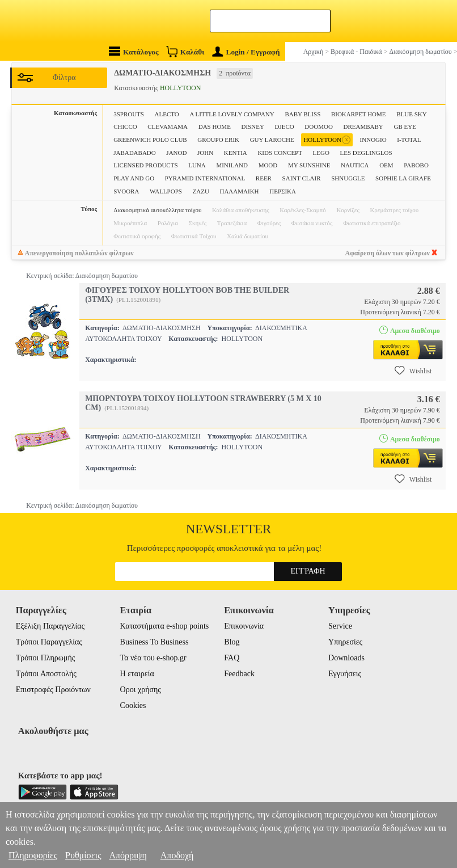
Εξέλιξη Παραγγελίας (50, 626)
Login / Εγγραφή (246, 52)
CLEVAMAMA (168, 127)
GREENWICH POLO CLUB (150, 140)
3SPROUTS (129, 114)
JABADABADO (135, 153)
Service (340, 626)
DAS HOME (215, 127)
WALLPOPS (166, 191)
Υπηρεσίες (345, 642)
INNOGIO (373, 140)
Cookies (133, 705)
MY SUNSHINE (309, 165)
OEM (386, 165)
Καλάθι (185, 51)
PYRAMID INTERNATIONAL (205, 178)
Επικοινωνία (244, 626)
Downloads (346, 658)
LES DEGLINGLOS (366, 153)
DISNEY (253, 127)
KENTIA (236, 153)
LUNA (197, 165)
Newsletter (229, 529)
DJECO (284, 127)
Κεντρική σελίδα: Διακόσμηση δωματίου (82, 276)
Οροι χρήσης (141, 690)
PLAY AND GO (134, 178)
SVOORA (126, 191)
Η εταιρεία (137, 674)
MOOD (268, 165)
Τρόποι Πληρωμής (46, 658)
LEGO (321, 153)
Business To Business (155, 642)
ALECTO (167, 114)
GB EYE (405, 127)
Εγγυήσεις (345, 674)
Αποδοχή (177, 855)
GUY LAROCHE (272, 140)
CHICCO (125, 127)
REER (264, 178)
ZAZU (201, 191)
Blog (232, 642)
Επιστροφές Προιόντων (53, 690)
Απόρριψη (128, 855)
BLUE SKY (411, 114)
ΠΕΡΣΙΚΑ (283, 191)
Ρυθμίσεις (83, 855)
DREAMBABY (363, 127)
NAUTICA (355, 165)
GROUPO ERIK (218, 140)
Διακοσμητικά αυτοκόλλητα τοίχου (157, 210)
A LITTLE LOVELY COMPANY (232, 114)
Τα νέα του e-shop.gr (153, 658)
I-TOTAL (409, 140)
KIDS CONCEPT (280, 153)
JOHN (205, 153)
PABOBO (416, 165)
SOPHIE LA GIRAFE (403, 178)
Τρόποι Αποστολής (46, 674)
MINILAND (232, 165)
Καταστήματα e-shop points (165, 626)
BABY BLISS (302, 114)
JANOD (176, 153)
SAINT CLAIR (302, 178)
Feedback (239, 674)
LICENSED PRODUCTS (145, 165)
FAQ (232, 658)
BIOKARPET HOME (359, 114)
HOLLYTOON (327, 140)
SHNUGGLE (348, 178)
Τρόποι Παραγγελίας (49, 642)
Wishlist (413, 370)
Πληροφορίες (33, 855)
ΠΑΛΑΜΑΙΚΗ (239, 191)
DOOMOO (319, 127)
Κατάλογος (134, 51)
